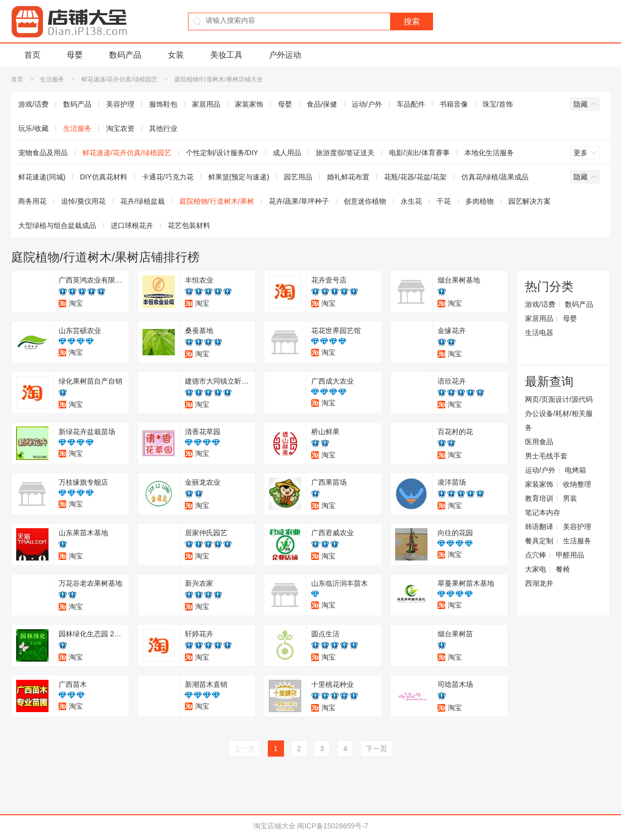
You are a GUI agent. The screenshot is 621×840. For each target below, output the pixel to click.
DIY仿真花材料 (103, 177)
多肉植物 (480, 201)
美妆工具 (226, 55)
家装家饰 (249, 104)
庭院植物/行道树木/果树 (217, 201)
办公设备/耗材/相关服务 (559, 421)
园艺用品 (298, 177)
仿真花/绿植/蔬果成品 (495, 177)
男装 (570, 498)
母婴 (75, 55)
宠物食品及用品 (43, 153)
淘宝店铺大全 (274, 826)
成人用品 (287, 153)
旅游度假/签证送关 (345, 153)
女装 (176, 55)
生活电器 (539, 333)
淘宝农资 (120, 128)
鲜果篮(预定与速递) (239, 177)
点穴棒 (536, 555)
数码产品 (125, 55)
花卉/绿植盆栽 (142, 201)
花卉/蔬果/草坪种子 (299, 201)
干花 (444, 201)
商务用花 (32, 201)
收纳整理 (577, 484)
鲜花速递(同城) (42, 177)
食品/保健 (322, 104)
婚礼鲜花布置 (348, 177)
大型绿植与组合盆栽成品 (57, 225)
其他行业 (163, 128)
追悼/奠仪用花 (83, 201)
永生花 (411, 201)
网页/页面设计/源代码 (559, 399)
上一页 (245, 749)
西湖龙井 (539, 583)
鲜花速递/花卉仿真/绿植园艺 (120, 79)
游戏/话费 (33, 104)
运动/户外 (367, 104)
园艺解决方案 (530, 201)
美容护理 (120, 104)
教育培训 (539, 498)
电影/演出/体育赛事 (419, 153)
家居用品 (206, 104)
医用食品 (539, 442)
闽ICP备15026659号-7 (332, 826)
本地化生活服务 (489, 153)
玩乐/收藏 (33, 128)
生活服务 (52, 79)
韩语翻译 (539, 527)
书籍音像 (454, 104)
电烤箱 (576, 470)
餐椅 (563, 569)
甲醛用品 (570, 555)
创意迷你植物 (365, 201)
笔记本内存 (543, 512)
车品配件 (411, 104)
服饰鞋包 (163, 104)
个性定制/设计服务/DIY (222, 153)
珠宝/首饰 (498, 104)
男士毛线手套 (546, 456)
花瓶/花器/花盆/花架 (415, 177)
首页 (32, 55)
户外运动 (285, 55)
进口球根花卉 (132, 225)
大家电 (536, 569)
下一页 (376, 749)
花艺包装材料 (189, 225)
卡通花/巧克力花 (168, 177)
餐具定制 (539, 541)
